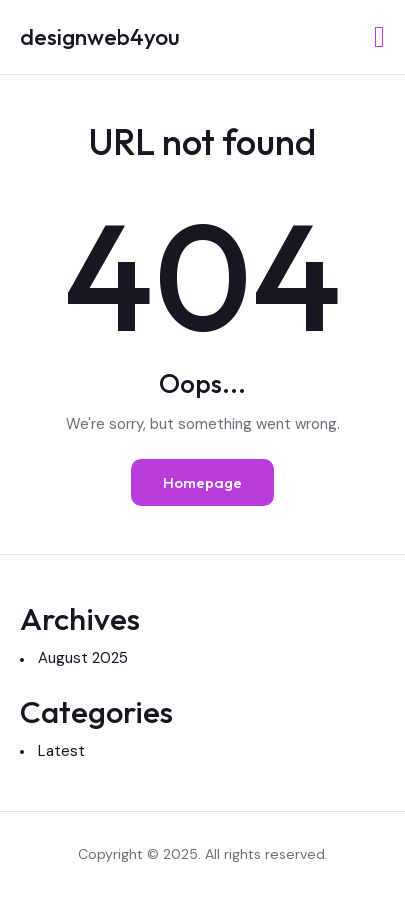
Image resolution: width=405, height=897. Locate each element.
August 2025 (83, 658)
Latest (61, 751)
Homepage (202, 482)
